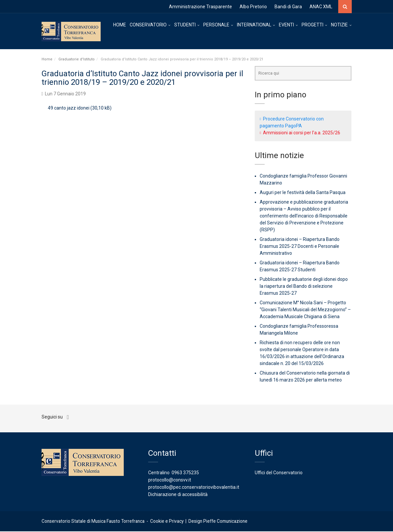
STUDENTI (185, 25)
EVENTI (286, 25)
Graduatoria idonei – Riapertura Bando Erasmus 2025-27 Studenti (300, 267)
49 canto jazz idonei (69, 109)
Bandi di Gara (288, 7)
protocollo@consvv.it (170, 481)
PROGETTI (312, 25)
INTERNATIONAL (254, 25)
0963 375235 (185, 473)
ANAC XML (321, 7)
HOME (120, 25)
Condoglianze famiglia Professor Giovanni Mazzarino (303, 180)
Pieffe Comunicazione (225, 522)
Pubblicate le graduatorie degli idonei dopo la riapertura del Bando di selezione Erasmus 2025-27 (304, 287)
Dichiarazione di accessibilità (178, 495)
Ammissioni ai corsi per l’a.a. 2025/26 (302, 133)
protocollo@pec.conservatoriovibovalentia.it (194, 488)
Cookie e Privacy (167, 522)
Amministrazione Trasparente (200, 7)
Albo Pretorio (253, 7)
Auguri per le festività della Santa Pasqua (303, 193)
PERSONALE (216, 25)
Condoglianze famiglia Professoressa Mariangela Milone (299, 330)
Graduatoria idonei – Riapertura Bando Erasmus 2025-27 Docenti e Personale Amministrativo (300, 247)
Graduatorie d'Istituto (77, 60)
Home (47, 60)
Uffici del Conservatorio (279, 473)
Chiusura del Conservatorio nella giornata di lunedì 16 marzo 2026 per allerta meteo (305, 377)
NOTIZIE (339, 25)
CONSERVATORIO (148, 25)
